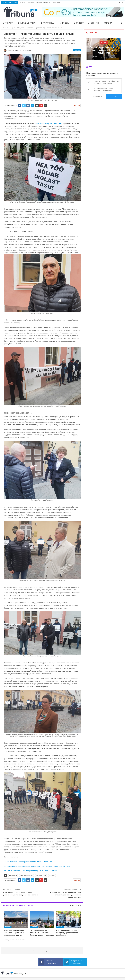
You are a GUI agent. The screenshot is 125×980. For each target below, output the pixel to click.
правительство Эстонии (26, 875)
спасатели (39, 875)
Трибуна (65, 23)
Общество (77, 50)
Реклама (39, 2)
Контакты (47, 2)
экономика (52, 875)
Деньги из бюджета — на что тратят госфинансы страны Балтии (30, 871)
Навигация (56, 2)
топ (45, 875)
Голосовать (114, 97)
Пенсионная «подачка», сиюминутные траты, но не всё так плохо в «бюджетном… (37, 866)
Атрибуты (94, 23)
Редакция (30, 2)
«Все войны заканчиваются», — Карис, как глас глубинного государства (104, 50)
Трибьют (79, 23)
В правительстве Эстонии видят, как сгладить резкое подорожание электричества (66, 895)
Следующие (20, 940)
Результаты (97, 97)
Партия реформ (13, 875)
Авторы (22, 2)
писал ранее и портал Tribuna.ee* (48, 123)
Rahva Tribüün (48, 23)
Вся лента (108, 23)
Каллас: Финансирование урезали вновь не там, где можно (28, 861)
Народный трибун (27, 23)
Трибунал (8, 23)
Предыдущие (9, 940)
